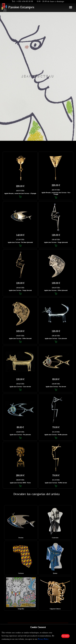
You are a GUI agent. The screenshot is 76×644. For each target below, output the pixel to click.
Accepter (65, 636)
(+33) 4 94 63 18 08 (25, 2)
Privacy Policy (43, 639)
